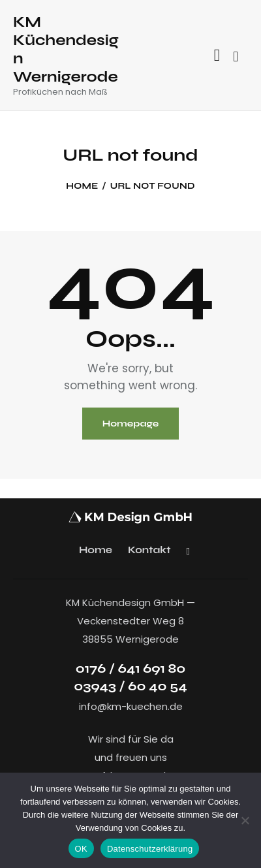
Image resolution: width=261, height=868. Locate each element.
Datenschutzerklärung (150, 849)
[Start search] (236, 57)
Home (82, 186)
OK (81, 849)
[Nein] (245, 820)
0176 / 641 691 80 (131, 668)
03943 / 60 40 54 (130, 686)
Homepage (131, 424)
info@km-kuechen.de (131, 706)
